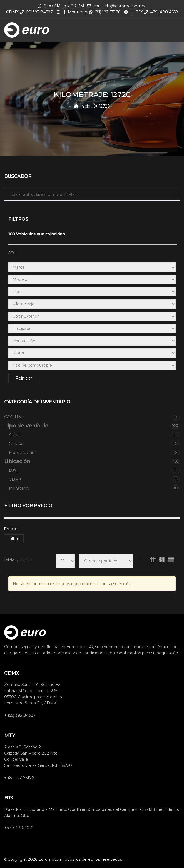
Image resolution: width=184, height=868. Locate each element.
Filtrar (14, 539)
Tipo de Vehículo (92, 426)
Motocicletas (94, 453)
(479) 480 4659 (161, 12)
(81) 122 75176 (105, 12)
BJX (94, 470)
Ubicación (92, 461)
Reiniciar (24, 378)
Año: (12, 252)
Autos (94, 435)
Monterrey (94, 488)
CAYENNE (92, 417)
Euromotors (50, 859)
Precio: (11, 529)
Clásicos (94, 444)
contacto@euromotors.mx (119, 6)
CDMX (94, 479)
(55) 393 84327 (36, 12)
